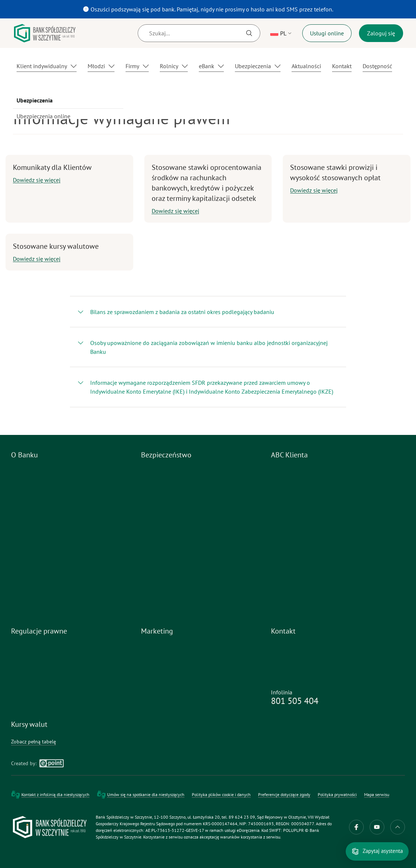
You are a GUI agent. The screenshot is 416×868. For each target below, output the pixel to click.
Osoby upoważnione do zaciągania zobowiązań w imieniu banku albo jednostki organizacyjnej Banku (209, 347)
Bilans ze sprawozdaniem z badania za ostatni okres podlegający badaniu (182, 312)
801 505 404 (295, 701)
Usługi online (327, 33)
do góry (398, 827)
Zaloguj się (381, 33)
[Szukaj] (199, 33)
